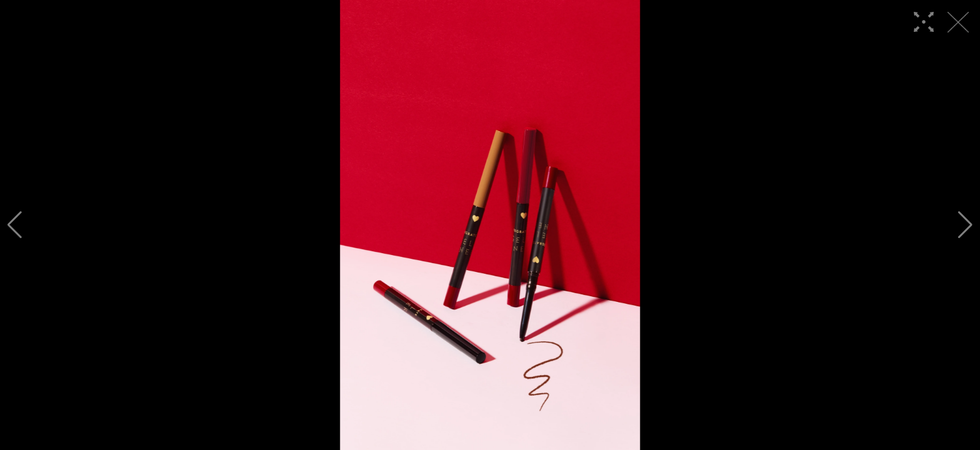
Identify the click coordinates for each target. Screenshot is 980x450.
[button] (15, 225)
